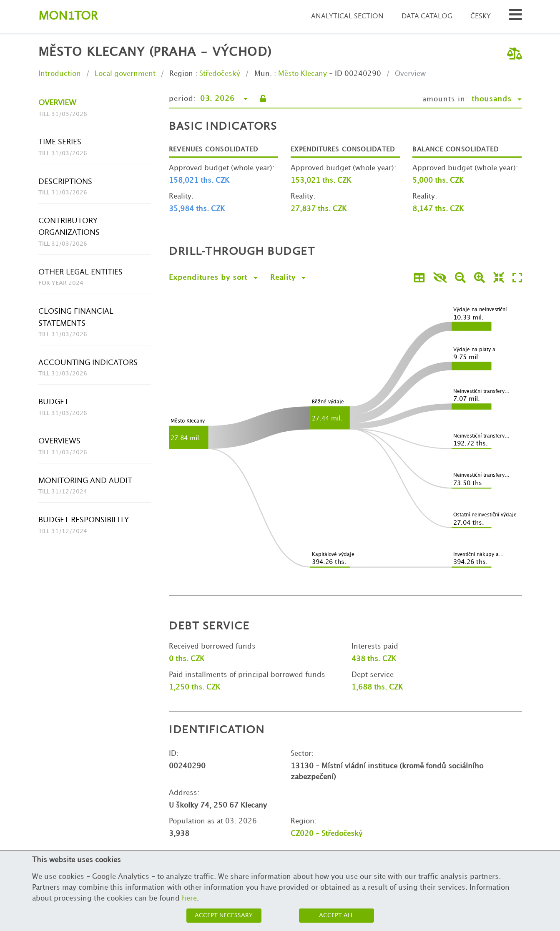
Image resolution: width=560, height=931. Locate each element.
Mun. (263, 74)
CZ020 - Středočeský (326, 834)
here (189, 898)
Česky (481, 16)
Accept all (336, 915)
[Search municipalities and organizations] (516, 17)
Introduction (60, 74)
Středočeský (220, 74)
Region (181, 74)
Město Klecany (303, 74)
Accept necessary (224, 915)
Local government (125, 74)
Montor (68, 16)
